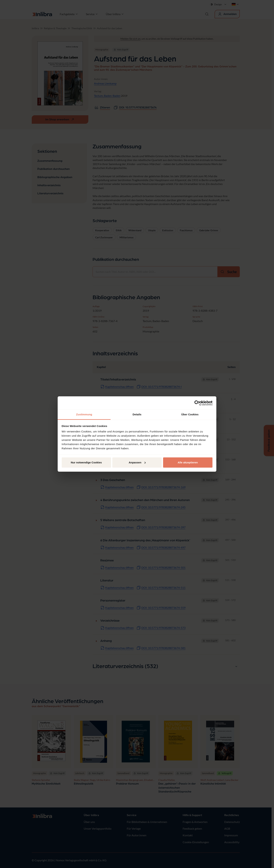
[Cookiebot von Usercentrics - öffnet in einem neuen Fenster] (197, 403)
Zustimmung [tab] (84, 414)
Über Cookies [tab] (190, 414)
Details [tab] (137, 414)
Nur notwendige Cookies (86, 462)
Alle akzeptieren (188, 462)
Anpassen (137, 462)
